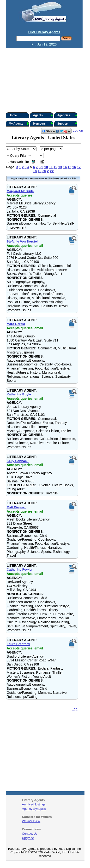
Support (67, 124)
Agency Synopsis (34, 809)
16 (74, 167)
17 (79, 167)
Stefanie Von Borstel (22, 241)
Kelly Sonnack (18, 461)
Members (43, 124)
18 (35, 171)
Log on (78, 130)
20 (44, 171)
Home (13, 115)
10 (46, 167)
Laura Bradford (18, 644)
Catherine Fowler (20, 570)
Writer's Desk (31, 821)
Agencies (67, 115)
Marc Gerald (16, 324)
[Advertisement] (45, 80)
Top (75, 709)
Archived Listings (34, 804)
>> (52, 171)
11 (51, 167)
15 (70, 167)
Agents (43, 115)
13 (60, 167)
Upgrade (28, 838)
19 (40, 171)
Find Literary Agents (44, 32)
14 (65, 167)
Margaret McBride (20, 191)
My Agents (19, 124)
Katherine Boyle (19, 394)
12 (55, 167)
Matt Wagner (16, 507)
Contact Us (30, 834)
